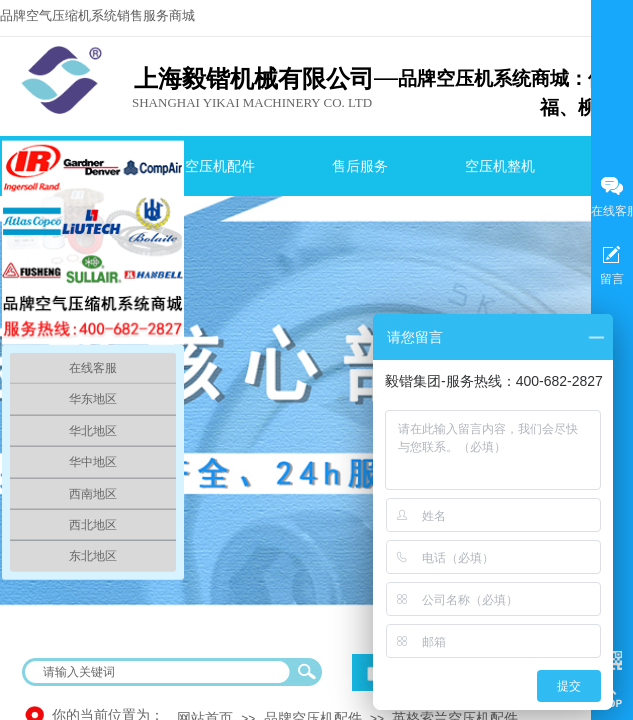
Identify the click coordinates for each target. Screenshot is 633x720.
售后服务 (360, 166)
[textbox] (159, 672)
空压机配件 (220, 166)
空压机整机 (500, 166)
